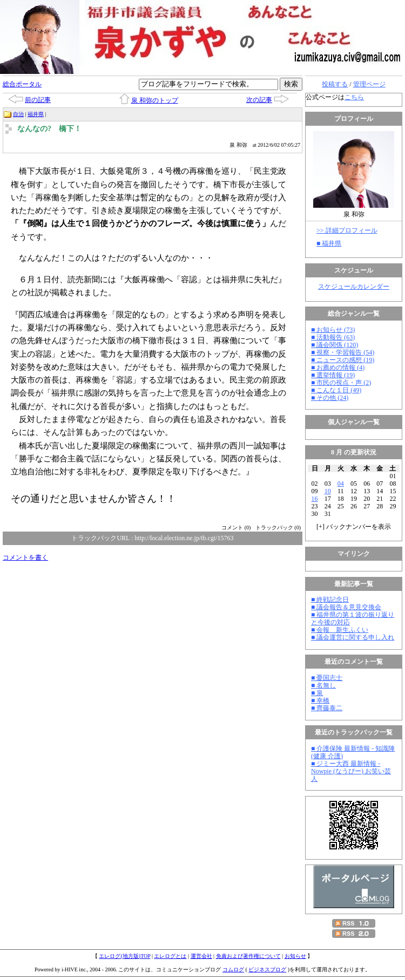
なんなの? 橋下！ (49, 129)
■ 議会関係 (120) (335, 345)
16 (315, 499)
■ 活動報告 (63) (333, 337)
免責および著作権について (248, 956)
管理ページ (369, 84)
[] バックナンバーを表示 (354, 527)
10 (328, 491)
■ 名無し (323, 685)
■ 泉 (317, 693)
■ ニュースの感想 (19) (343, 360)
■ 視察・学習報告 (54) (343, 352)
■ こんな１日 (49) (336, 390)
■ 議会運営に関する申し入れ (353, 637)
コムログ (233, 969)
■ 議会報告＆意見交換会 (346, 607)
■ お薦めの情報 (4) (338, 367)
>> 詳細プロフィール (347, 230)
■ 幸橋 (320, 700)
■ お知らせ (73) (333, 330)
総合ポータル (22, 84)
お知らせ (295, 956)
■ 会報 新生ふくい (340, 630)
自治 (18, 114)
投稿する (335, 84)
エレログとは (170, 956)
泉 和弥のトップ (155, 100)
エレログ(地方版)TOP (124, 956)
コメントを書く (25, 557)
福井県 (36, 114)
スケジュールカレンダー (354, 287)
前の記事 (38, 100)
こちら (354, 97)
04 (341, 484)
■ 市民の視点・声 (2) (341, 383)
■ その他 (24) (330, 398)
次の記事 (259, 100)
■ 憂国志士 (327, 678)
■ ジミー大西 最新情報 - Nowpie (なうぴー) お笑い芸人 (351, 771)
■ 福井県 (329, 243)
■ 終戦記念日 (330, 600)
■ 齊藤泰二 (327, 708)
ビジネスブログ (267, 969)
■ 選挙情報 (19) (333, 375)
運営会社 (201, 956)
